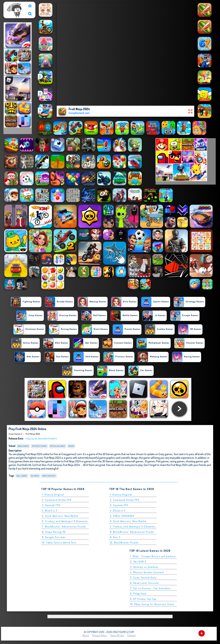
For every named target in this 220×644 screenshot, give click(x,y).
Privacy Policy (100, 635)
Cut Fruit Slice (39, 465)
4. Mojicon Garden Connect (147, 572)
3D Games (35, 476)
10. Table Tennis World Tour (59, 543)
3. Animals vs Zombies (144, 567)
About (86, 635)
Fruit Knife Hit (24, 465)
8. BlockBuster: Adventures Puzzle (132, 532)
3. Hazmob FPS (51, 505)
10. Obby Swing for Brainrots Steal (152, 604)
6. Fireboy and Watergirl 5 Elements (65, 521)
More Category (49, 476)
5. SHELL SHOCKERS (122, 516)
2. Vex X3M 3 (138, 562)
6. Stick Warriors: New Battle (128, 521)
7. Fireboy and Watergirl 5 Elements (133, 527)
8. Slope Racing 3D (54, 532)
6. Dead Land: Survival (144, 583)
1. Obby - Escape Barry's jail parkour (153, 556)
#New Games (23, 446)
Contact (131, 635)
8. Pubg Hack (138, 594)
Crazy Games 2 (13, 4)
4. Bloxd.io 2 (50, 511)
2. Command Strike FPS (57, 500)
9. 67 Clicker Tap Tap (143, 599)
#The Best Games (39, 446)
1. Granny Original (53, 495)
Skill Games (22, 476)
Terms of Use (117, 635)
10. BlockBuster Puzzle (124, 543)
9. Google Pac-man (54, 537)
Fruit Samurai (55, 465)
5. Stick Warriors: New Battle (60, 516)
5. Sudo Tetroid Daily (143, 578)
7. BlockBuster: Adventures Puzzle (64, 527)
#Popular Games (58, 446)
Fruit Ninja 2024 (33, 434)
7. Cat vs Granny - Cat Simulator (150, 588)
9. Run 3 (115, 537)
